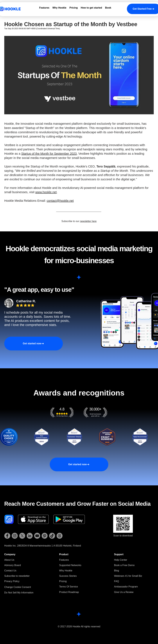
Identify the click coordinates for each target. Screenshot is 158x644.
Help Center (121, 560)
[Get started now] (34, 344)
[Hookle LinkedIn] (30, 536)
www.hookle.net (46, 192)
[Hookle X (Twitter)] (22, 536)
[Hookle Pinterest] (45, 536)
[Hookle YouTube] (37, 536)
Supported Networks (70, 565)
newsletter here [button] (88, 221)
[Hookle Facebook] (7, 536)
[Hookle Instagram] (15, 536)
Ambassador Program (126, 587)
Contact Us (10, 571)
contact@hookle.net (60, 201)
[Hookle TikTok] (52, 536)
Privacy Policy (12, 581)
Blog (117, 571)
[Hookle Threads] (60, 536)
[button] (17, 576)
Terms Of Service (69, 587)
